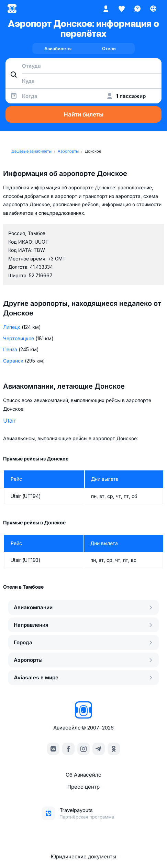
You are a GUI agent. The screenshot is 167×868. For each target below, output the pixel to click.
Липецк (12, 327)
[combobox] (83, 66)
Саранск (13, 361)
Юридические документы (83, 856)
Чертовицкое (19, 338)
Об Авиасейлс (83, 775)
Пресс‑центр (83, 787)
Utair (9, 421)
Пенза (10, 349)
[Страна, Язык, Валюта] (153, 9)
